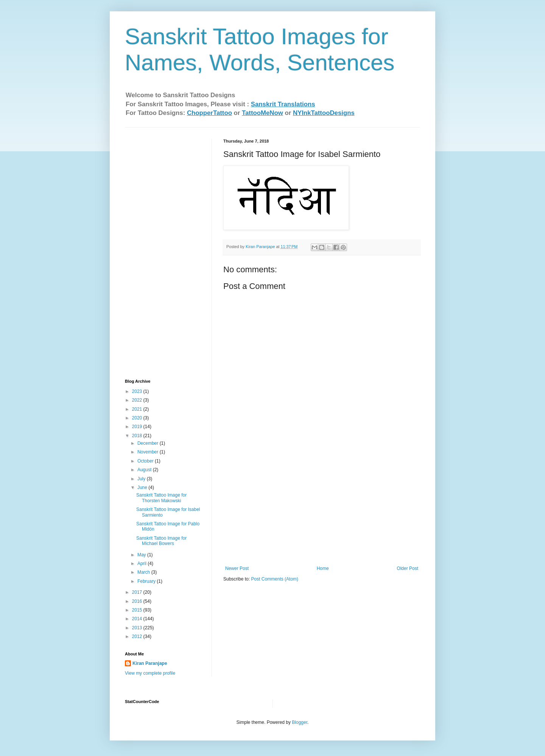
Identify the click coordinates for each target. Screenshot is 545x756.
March (144, 572)
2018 (138, 436)
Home (323, 568)
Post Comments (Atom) (275, 579)
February (147, 581)
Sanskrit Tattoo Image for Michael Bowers (161, 541)
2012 (138, 636)
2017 (138, 592)
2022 (138, 400)
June (143, 487)
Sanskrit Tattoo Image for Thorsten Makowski (161, 498)
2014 (138, 619)
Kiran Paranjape (150, 663)
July (142, 479)
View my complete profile (150, 673)
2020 (138, 418)
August (145, 470)
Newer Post (237, 568)
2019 (138, 427)
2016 (138, 601)
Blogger (300, 722)
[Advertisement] (322, 509)
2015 (138, 610)
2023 (138, 391)
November (149, 452)
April (142, 564)
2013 (138, 628)
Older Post (407, 568)
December (149, 443)
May (142, 555)
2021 (138, 409)
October (146, 461)
